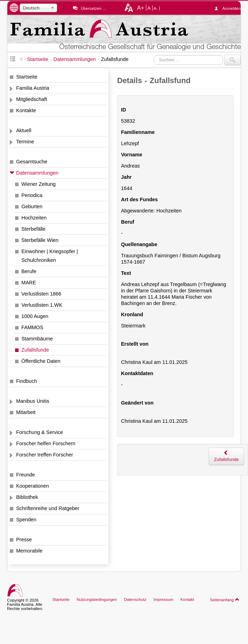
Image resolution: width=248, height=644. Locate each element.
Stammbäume (37, 339)
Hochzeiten (34, 218)
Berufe (29, 271)
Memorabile (29, 551)
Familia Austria (33, 88)
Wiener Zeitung (39, 184)
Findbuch (26, 381)
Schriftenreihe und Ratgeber (48, 508)
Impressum (163, 599)
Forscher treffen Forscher (45, 455)
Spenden (26, 520)
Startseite (27, 77)
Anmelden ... (232, 8)
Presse (24, 540)
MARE (29, 283)
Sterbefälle (33, 229)
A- (156, 8)
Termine (25, 142)
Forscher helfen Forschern (46, 443)
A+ (141, 8)
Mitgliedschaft (32, 99)
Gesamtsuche (32, 162)
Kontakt (187, 599)
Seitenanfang (225, 599)
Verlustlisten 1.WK (42, 305)
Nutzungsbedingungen (97, 599)
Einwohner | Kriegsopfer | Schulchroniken (50, 256)
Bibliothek (27, 497)
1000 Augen (35, 316)
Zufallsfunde (35, 350)
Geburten (32, 206)
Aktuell (24, 130)
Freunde (26, 475)
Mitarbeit (26, 412)
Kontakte (26, 110)
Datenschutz (135, 599)
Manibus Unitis (33, 401)
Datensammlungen (37, 173)
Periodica (32, 195)
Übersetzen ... (93, 8)
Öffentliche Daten (41, 361)
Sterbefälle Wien (40, 240)
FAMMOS (32, 327)
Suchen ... (154, 55)
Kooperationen (33, 486)
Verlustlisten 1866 (41, 294)
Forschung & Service (40, 432)
